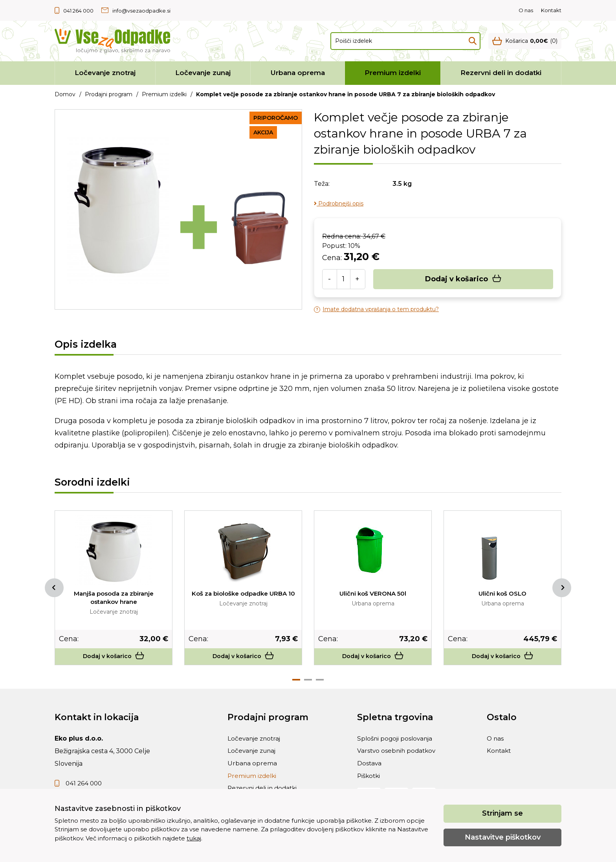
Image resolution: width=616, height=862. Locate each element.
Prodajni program (109, 94)
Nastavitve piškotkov (503, 837)
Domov (65, 94)
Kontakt (551, 10)
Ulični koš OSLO (503, 593)
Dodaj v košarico (463, 279)
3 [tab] (320, 682)
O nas (526, 10)
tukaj (194, 838)
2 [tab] (308, 682)
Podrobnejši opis (339, 204)
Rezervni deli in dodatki (501, 73)
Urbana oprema (298, 73)
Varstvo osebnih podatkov (398, 756)
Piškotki (369, 784)
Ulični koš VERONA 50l (373, 593)
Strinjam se (502, 813)
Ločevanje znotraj (105, 73)
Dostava (370, 770)
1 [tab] (296, 682)
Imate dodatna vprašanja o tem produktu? (376, 309)
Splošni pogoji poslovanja (396, 742)
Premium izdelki (393, 73)
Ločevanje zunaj (203, 73)
